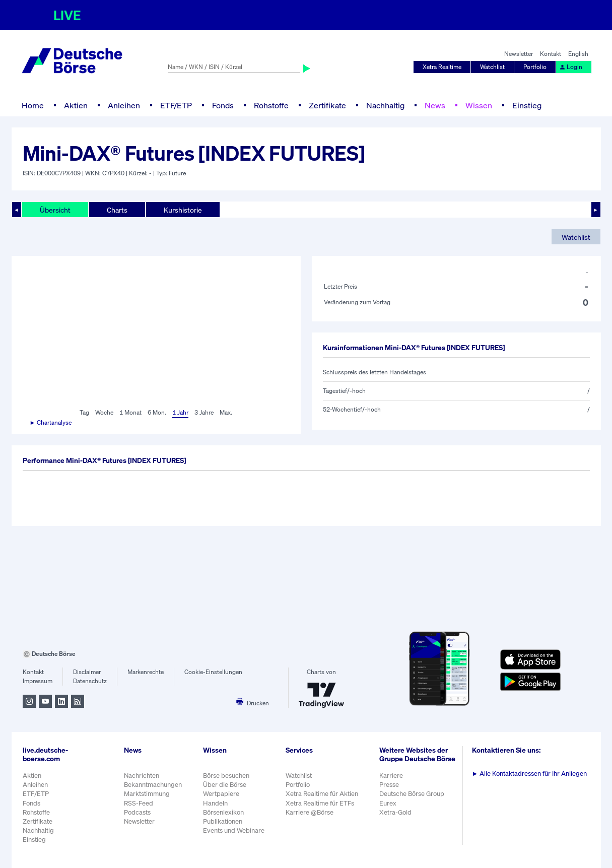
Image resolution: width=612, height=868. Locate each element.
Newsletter (519, 54)
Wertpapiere (221, 794)
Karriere (391, 776)
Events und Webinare (234, 830)
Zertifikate (327, 105)
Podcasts (137, 812)
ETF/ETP (176, 105)
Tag (84, 412)
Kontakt (551, 54)
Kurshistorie (183, 210)
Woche (104, 412)
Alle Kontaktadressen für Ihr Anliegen (530, 774)
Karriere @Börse (310, 812)
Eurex (388, 803)
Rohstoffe (271, 105)
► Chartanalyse (51, 422)
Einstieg (527, 105)
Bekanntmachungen (153, 785)
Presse (389, 785)
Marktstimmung (147, 794)
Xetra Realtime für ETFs (320, 803)
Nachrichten (142, 776)
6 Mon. (157, 412)
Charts (117, 210)
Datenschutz (90, 681)
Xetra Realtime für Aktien (322, 794)
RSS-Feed (139, 803)
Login (571, 67)
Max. (226, 412)
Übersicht (55, 210)
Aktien (76, 105)
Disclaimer (87, 672)
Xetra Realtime (442, 67)
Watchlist (492, 67)
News (435, 105)
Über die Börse (225, 785)
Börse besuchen (226, 776)
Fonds (223, 105)
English (578, 54)
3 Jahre (204, 412)
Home (33, 105)
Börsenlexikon (223, 812)
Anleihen (124, 105)
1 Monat (130, 412)
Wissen (479, 105)
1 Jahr (180, 412)
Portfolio (535, 67)
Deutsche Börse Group (412, 794)
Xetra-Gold (395, 812)
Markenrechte (146, 672)
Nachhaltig (385, 105)
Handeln (215, 803)
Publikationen (223, 821)
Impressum (38, 681)
